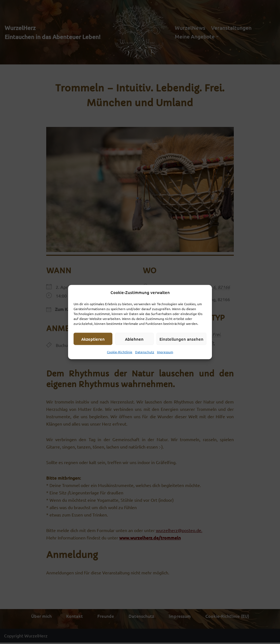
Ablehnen (134, 339)
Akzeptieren (93, 339)
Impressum (165, 352)
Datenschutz (145, 352)
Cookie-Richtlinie (120, 352)
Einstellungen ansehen (181, 339)
